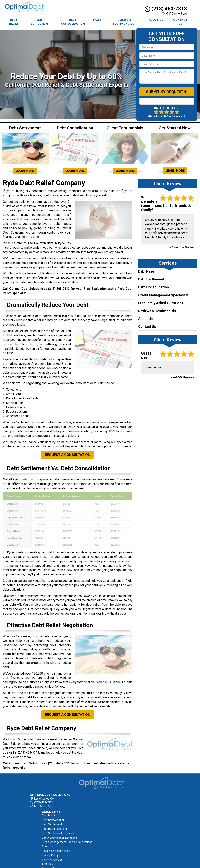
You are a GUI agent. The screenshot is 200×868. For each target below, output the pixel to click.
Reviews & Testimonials (123, 22)
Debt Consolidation (73, 22)
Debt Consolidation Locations (129, 804)
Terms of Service (122, 831)
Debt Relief (14, 22)
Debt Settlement (40, 22)
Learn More (25, 171)
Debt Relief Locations (125, 795)
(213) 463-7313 (166, 9)
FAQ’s (97, 20)
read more (178, 237)
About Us (156, 20)
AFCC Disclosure (122, 835)
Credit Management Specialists (163, 295)
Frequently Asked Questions (161, 303)
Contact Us (180, 22)
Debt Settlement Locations (128, 800)
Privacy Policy (120, 826)
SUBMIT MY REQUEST (167, 92)
